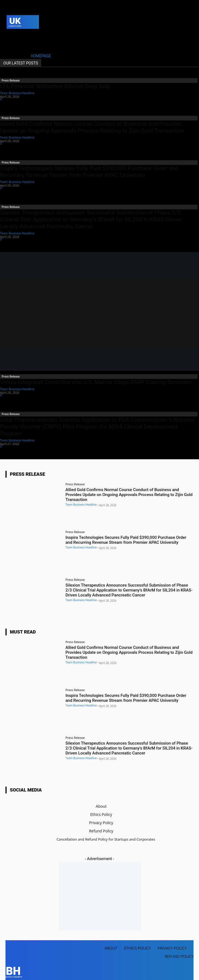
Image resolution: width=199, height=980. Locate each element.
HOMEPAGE (41, 56)
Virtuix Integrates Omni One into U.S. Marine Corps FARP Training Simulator (96, 382)
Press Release (11, 80)
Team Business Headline (17, 93)
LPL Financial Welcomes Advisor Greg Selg (55, 86)
